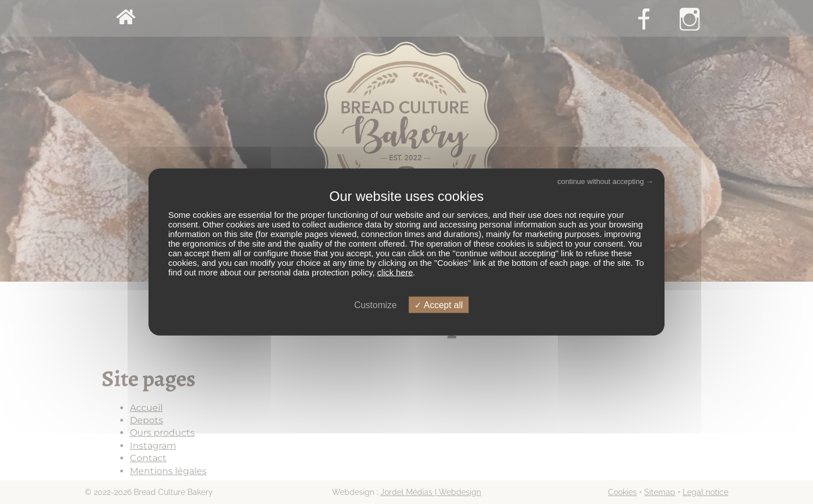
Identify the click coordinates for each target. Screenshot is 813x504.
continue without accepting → (605, 181)
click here (395, 272)
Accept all (439, 305)
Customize (375, 305)
